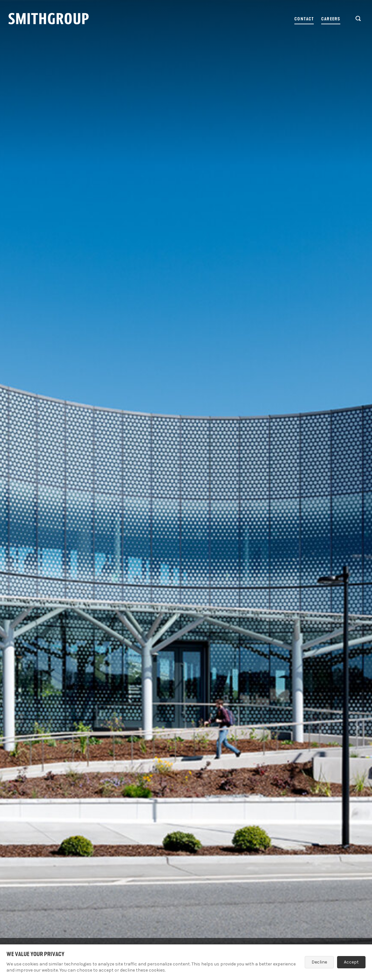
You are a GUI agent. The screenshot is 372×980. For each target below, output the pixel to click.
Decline (319, 962)
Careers (331, 19)
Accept (351, 962)
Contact (304, 19)
